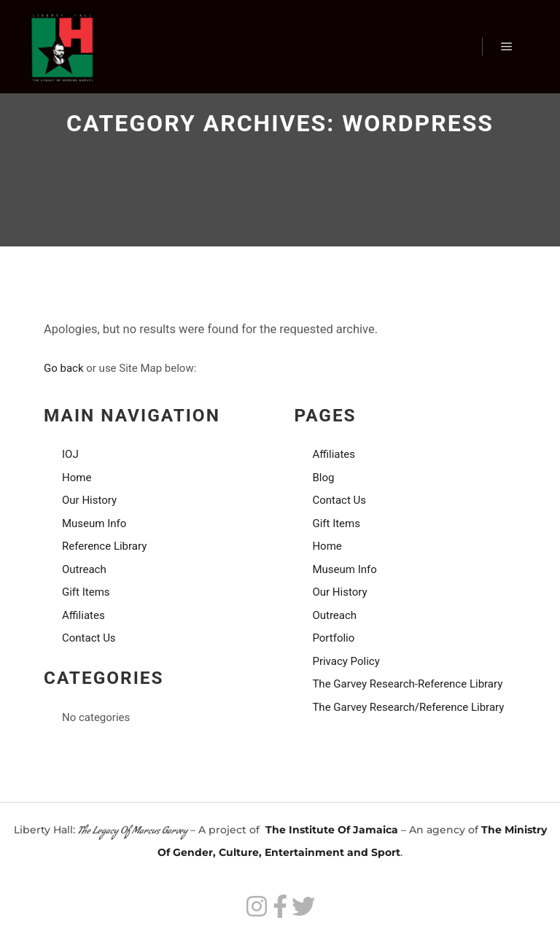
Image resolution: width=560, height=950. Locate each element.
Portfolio (333, 638)
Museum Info (94, 523)
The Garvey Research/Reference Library (408, 707)
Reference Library (104, 546)
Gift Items (86, 592)
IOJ (70, 454)
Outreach (84, 569)
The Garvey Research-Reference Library (407, 684)
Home (77, 478)
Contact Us (89, 638)
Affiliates (83, 615)
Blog (323, 478)
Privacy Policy (346, 661)
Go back (64, 368)
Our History (89, 500)
